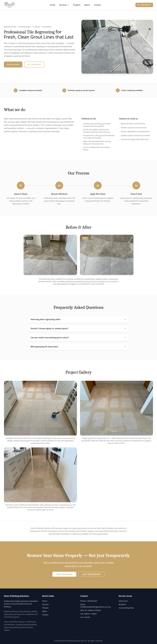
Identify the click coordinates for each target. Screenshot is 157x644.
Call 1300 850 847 (91, 574)
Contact (97, 5)
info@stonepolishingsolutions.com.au (96, 607)
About (87, 5)
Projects (77, 5)
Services (64, 5)
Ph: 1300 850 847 (144, 5)
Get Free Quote (13, 64)
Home (52, 5)
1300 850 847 (92, 601)
